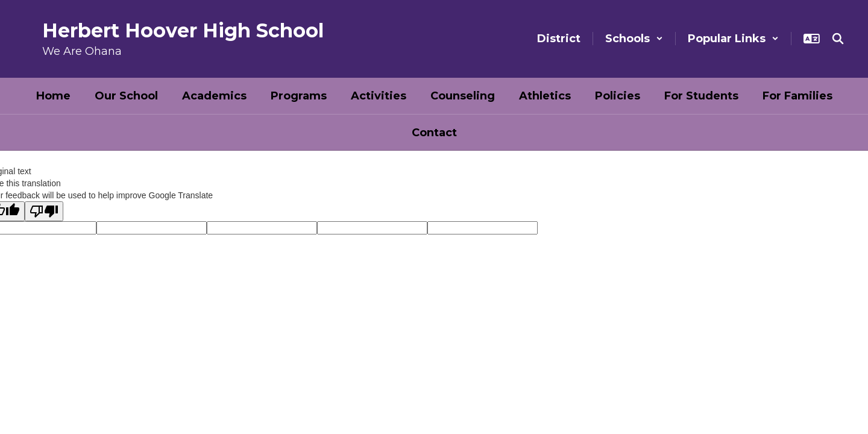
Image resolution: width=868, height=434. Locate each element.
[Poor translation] (44, 211)
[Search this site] (838, 39)
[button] (634, 39)
